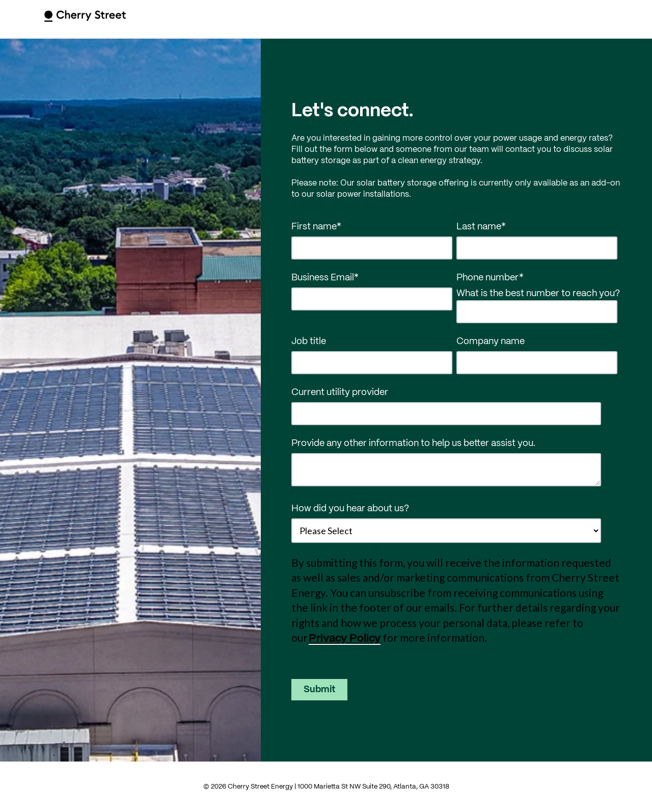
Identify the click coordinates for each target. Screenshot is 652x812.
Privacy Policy (345, 639)
